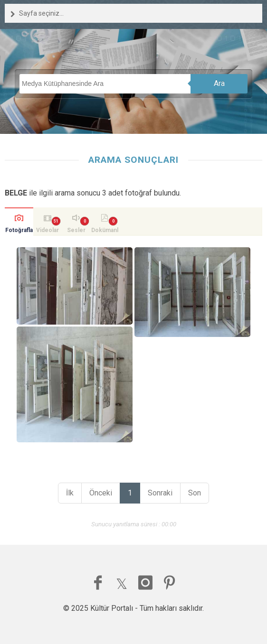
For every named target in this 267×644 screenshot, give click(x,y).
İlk (70, 493)
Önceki (101, 493)
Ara (219, 83)
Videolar (48, 230)
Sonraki (160, 493)
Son (195, 493)
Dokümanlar (105, 231)
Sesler (76, 230)
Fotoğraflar (19, 231)
